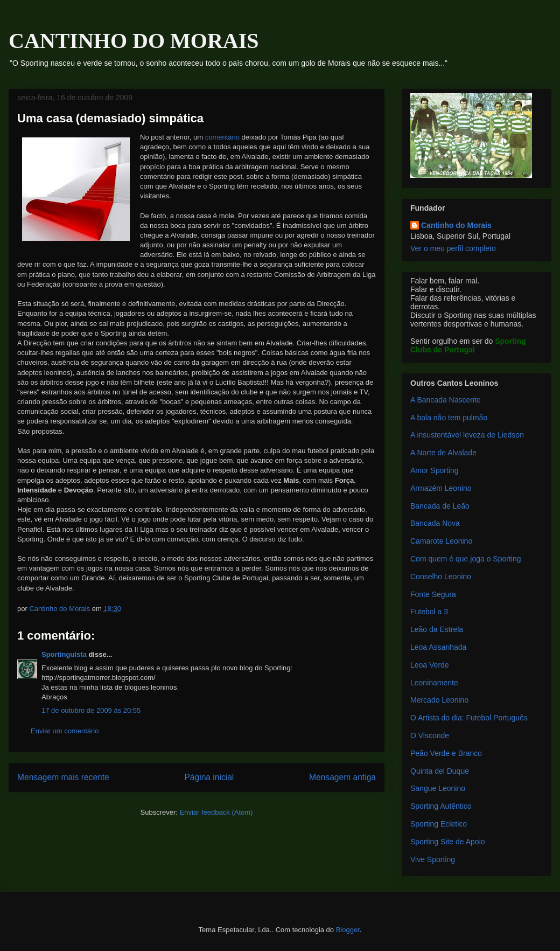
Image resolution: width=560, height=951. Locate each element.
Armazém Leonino (441, 488)
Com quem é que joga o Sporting (465, 559)
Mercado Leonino (439, 700)
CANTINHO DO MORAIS (134, 41)
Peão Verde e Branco (446, 753)
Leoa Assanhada (438, 647)
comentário (222, 137)
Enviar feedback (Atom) (216, 812)
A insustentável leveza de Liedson (467, 435)
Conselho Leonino (441, 577)
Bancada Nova (435, 523)
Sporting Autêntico (441, 806)
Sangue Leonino (438, 788)
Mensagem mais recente (63, 777)
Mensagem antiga (342, 777)
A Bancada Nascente (446, 400)
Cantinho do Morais (456, 225)
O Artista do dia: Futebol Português (469, 718)
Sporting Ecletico (439, 824)
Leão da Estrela (437, 629)
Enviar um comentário (65, 731)
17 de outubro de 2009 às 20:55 (91, 710)
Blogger (348, 930)
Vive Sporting (433, 859)
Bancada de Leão (440, 506)
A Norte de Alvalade (443, 453)
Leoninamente (434, 683)
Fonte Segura (433, 594)
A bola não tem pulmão (449, 418)
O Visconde (430, 735)
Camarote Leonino (441, 541)
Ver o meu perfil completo (453, 248)
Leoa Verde (430, 665)
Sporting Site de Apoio (448, 842)
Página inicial (209, 777)
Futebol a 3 (429, 612)
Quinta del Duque (440, 771)
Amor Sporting (434, 470)
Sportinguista (64, 654)
